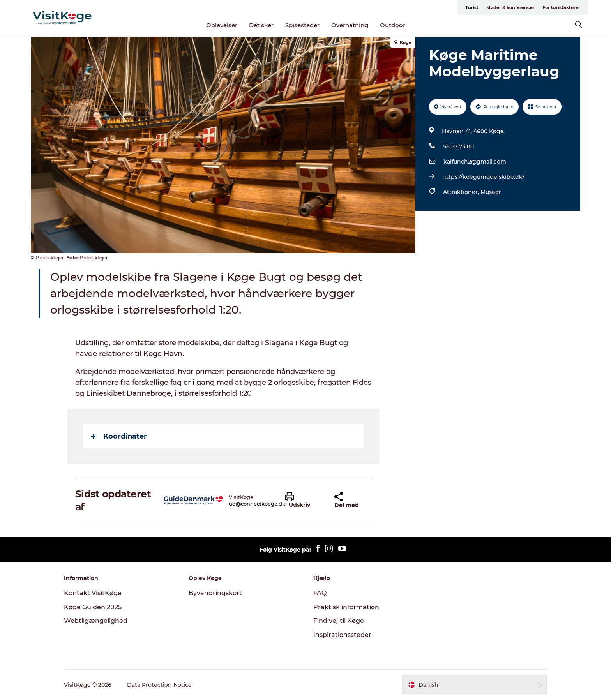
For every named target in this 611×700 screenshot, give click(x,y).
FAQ (320, 593)
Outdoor (393, 25)
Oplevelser (222, 25)
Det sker (261, 25)
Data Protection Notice (159, 685)
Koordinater (119, 436)
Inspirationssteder (342, 635)
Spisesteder (302, 25)
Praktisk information (346, 607)
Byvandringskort (215, 593)
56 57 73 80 (458, 146)
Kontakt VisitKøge (93, 593)
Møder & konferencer (510, 7)
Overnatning (350, 25)
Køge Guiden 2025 (93, 607)
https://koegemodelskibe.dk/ (483, 177)
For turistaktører (561, 7)
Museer (491, 192)
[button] (304, 501)
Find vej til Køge (339, 621)
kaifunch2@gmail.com (475, 162)
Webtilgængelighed (96, 621)
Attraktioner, (462, 192)
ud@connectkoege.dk (257, 504)
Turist (472, 7)
